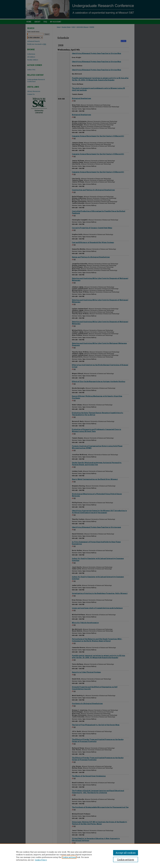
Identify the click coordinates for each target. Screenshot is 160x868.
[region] (80, 856)
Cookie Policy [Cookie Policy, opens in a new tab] (41, 860)
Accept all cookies (126, 853)
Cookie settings (69, 857)
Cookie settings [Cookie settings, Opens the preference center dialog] (126, 859)
